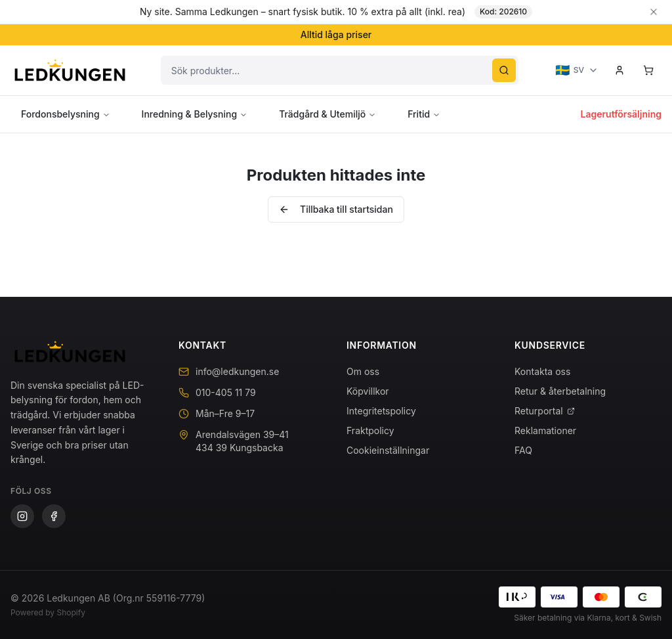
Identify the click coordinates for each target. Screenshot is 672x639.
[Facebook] (54, 516)
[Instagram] (22, 516)
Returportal (545, 411)
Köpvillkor (368, 391)
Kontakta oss (542, 371)
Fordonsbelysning (66, 114)
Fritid (424, 114)
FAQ (523, 450)
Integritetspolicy (381, 411)
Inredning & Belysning (195, 114)
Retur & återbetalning (560, 391)
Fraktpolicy (370, 430)
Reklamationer (545, 430)
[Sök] (504, 70)
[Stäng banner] (654, 12)
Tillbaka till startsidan (336, 209)
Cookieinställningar (388, 450)
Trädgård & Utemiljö (327, 114)
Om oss (363, 371)
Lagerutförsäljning (621, 114)
